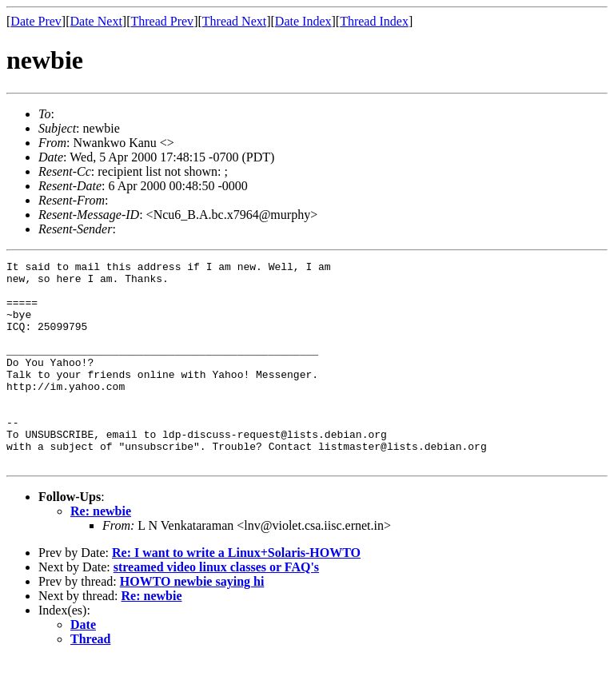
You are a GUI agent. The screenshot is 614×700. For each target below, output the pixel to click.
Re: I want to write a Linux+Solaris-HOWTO (236, 593)
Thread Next (234, 21)
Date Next (96, 21)
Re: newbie (101, 552)
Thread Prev (162, 21)
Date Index (303, 21)
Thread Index (374, 21)
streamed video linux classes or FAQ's (216, 608)
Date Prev (36, 21)
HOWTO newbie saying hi (192, 622)
